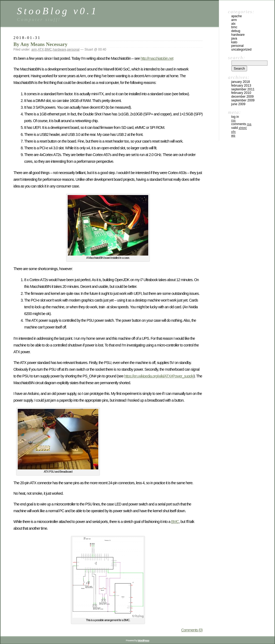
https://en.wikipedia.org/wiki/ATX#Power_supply (159, 376)
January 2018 (240, 82)
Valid (239, 128)
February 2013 (241, 86)
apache (236, 16)
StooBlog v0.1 (57, 11)
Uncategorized (241, 49)
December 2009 (242, 97)
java (234, 38)
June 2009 (238, 104)
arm (34, 49)
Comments (241, 124)
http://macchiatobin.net (157, 58)
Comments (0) (192, 630)
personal (73, 49)
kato (234, 42)
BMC (48, 49)
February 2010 (241, 93)
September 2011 (243, 89)
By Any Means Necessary (40, 44)
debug (236, 31)
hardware (60, 49)
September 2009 (243, 100)
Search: (237, 58)
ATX (41, 49)
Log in (235, 117)
